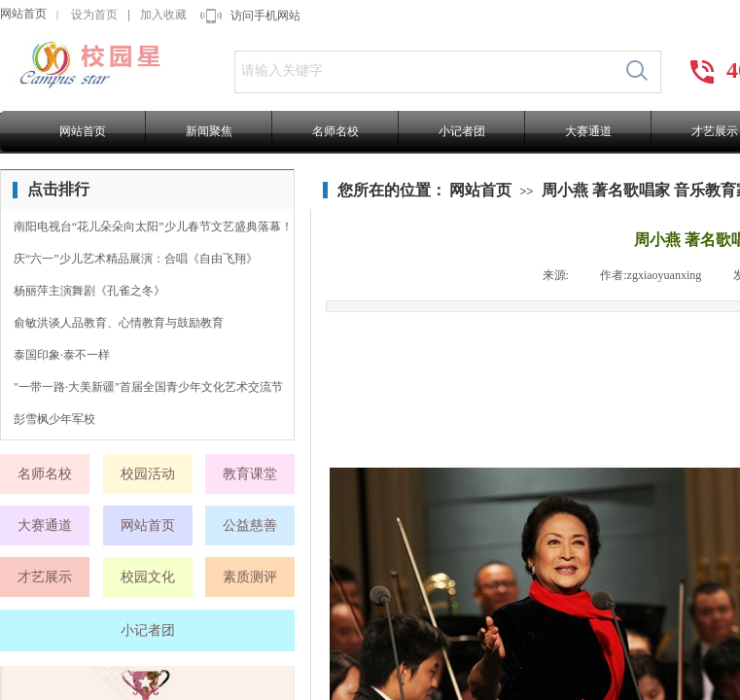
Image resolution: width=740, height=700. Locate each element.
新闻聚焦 (209, 131)
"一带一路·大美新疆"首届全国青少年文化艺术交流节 (148, 387)
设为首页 (94, 15)
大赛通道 (588, 131)
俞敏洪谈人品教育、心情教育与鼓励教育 (119, 323)
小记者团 (462, 131)
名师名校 (335, 131)
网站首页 (23, 14)
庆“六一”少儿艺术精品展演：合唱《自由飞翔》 (136, 259)
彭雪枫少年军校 (54, 419)
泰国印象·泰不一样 (62, 355)
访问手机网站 (265, 16)
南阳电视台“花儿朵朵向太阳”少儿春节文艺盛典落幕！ (153, 227)
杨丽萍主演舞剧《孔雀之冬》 (89, 291)
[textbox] (424, 71)
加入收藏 (163, 15)
